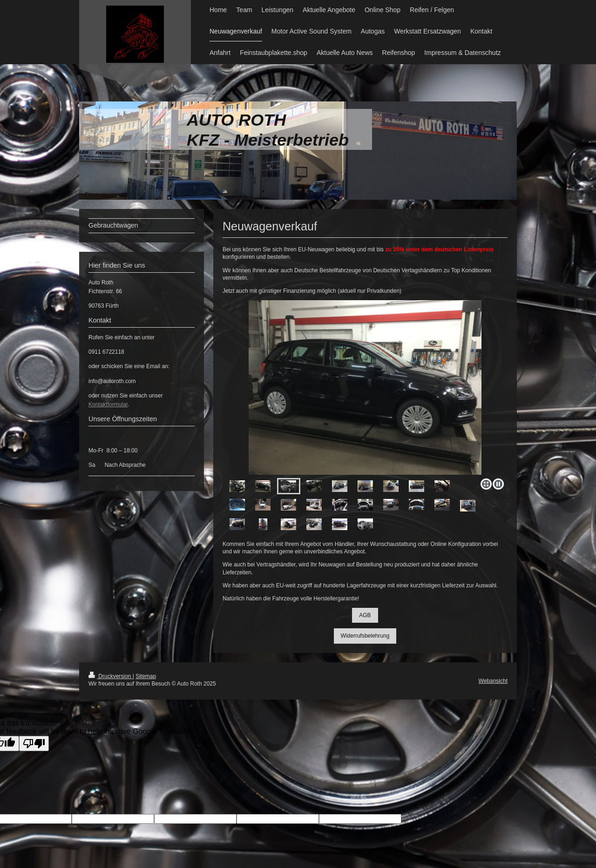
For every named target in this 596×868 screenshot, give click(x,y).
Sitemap (146, 676)
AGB (365, 615)
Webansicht (493, 681)
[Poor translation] (34, 744)
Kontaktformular (108, 404)
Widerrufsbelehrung (365, 636)
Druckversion (111, 676)
